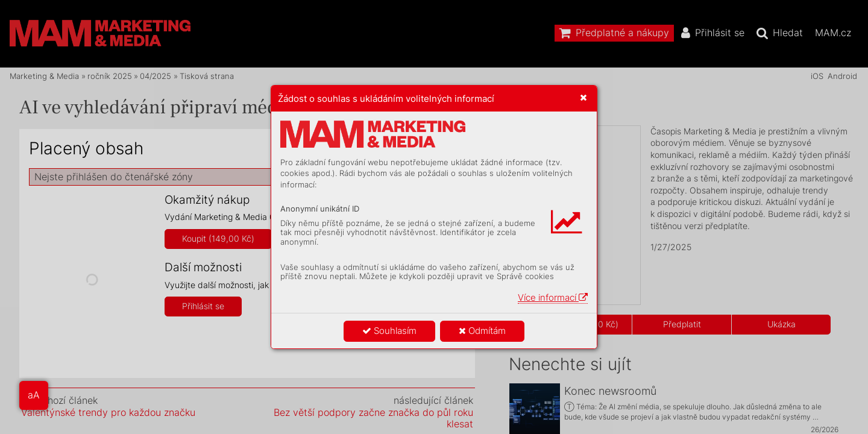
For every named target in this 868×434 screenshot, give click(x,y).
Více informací (553, 297)
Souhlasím (389, 331)
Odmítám (482, 331)
